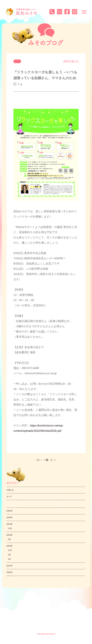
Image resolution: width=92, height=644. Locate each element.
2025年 (9, 518)
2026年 (9, 511)
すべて (9, 497)
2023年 (9, 535)
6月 (9, 539)
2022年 (9, 546)
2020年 (9, 572)
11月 (10, 528)
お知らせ (10, 490)
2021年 (9, 566)
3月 (9, 559)
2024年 (9, 524)
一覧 (46, 460)
